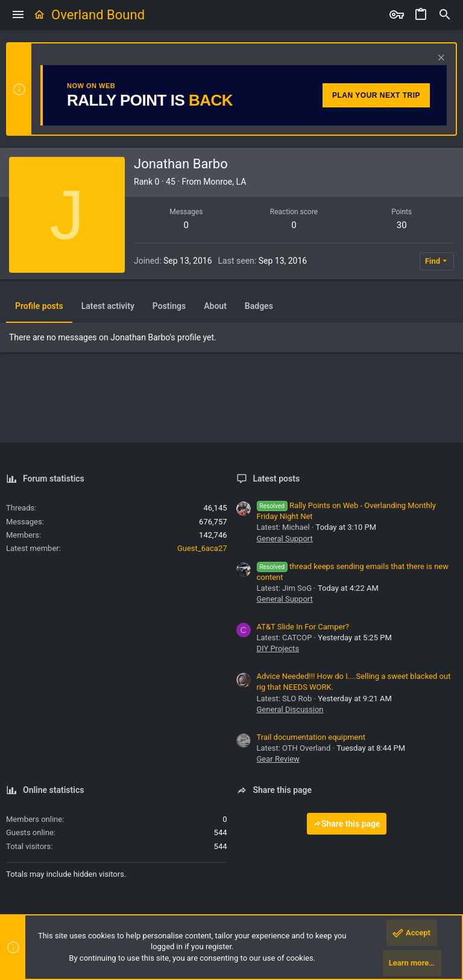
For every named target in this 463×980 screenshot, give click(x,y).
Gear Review (278, 759)
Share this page (347, 824)
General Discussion (290, 709)
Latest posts (277, 479)
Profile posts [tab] (39, 306)
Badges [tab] (259, 306)
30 (402, 225)
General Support (285, 539)
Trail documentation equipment (311, 737)
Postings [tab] (169, 306)
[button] (18, 15)
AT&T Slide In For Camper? (303, 627)
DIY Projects (278, 648)
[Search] (445, 15)
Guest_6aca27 (202, 548)
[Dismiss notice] (440, 59)
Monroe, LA (225, 182)
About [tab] (215, 306)
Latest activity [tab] (108, 306)
